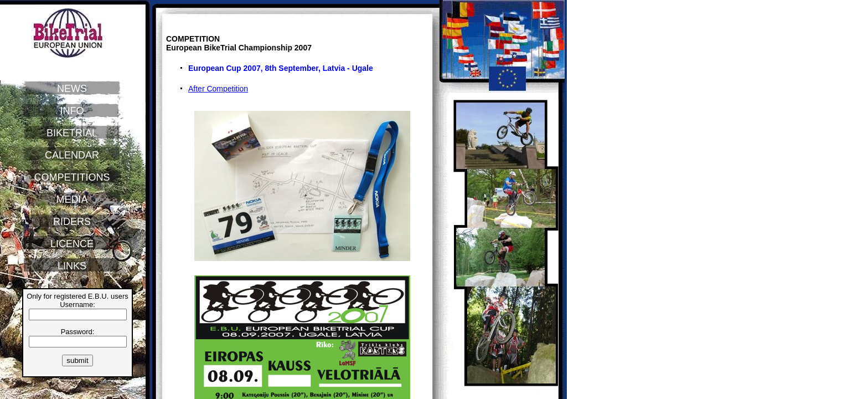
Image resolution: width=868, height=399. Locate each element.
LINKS (72, 266)
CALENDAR (72, 155)
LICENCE (72, 244)
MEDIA (72, 199)
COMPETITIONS (72, 177)
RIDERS (72, 222)
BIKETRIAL (72, 133)
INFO (72, 111)
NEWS (72, 89)
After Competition (218, 89)
